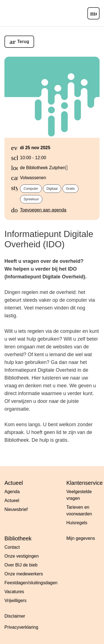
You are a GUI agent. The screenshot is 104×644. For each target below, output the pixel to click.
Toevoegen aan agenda (43, 210)
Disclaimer (15, 616)
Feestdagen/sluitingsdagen (31, 583)
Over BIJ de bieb (21, 565)
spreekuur (31, 199)
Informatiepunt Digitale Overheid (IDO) (49, 239)
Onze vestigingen (22, 556)
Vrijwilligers (15, 601)
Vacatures (14, 592)
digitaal (52, 189)
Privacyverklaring (21, 627)
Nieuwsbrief (16, 509)
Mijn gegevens (81, 538)
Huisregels (77, 523)
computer (31, 189)
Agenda (12, 492)
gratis (70, 189)
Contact (12, 547)
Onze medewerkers (24, 574)
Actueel (12, 501)
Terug (23, 42)
